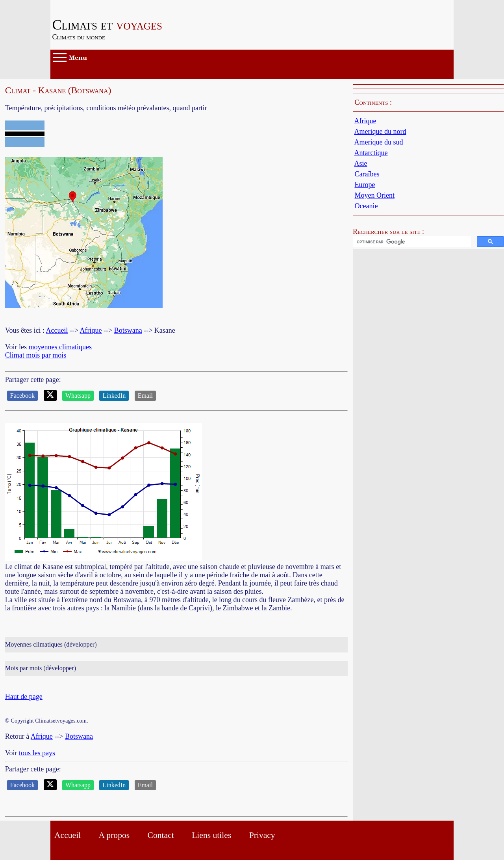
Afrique (91, 330)
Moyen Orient (374, 195)
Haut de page (24, 697)
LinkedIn (114, 396)
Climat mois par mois (36, 355)
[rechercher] (411, 242)
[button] (428, 242)
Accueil (57, 330)
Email (145, 396)
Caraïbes (367, 174)
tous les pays (37, 753)
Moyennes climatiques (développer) (51, 645)
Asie (361, 163)
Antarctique (371, 153)
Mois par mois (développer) (41, 668)
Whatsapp (78, 396)
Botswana (128, 330)
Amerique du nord (380, 132)
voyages (107, 25)
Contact (161, 835)
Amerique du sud (379, 142)
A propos (114, 835)
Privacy (262, 835)
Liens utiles (211, 835)
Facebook (22, 396)
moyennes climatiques (60, 347)
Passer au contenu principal (89, 4)
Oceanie (366, 206)
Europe (365, 185)
